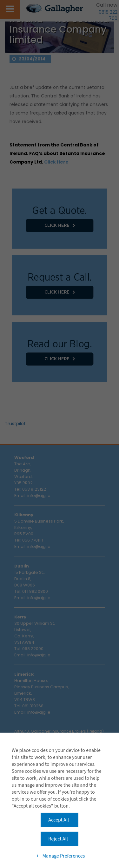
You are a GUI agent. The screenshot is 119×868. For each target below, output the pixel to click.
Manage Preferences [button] (63, 856)
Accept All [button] (59, 820)
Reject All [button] (58, 839)
